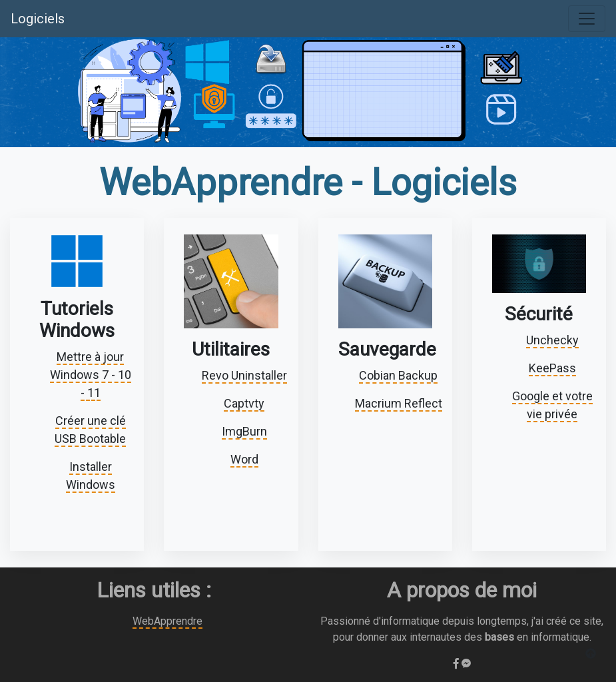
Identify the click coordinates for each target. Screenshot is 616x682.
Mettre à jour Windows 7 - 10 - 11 (91, 375)
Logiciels (38, 19)
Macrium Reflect (399, 403)
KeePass (552, 368)
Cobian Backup (398, 375)
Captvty (244, 403)
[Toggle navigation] (587, 19)
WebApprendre (167, 621)
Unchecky (552, 340)
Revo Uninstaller (244, 375)
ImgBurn (244, 431)
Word (244, 459)
